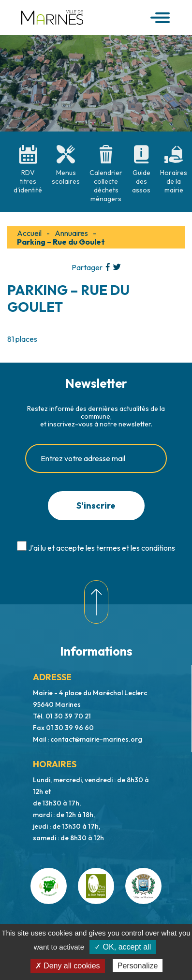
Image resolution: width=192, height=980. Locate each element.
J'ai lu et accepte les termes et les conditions (102, 548)
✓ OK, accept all (123, 947)
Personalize (138, 966)
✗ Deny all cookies (68, 966)
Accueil (29, 233)
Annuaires (71, 233)
